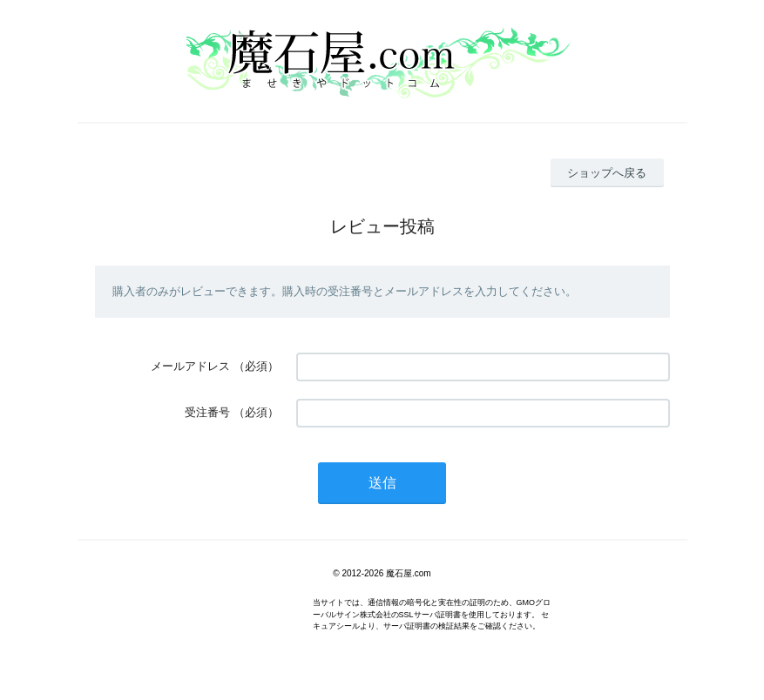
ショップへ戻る (607, 173)
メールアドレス (190, 366)
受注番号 (207, 412)
